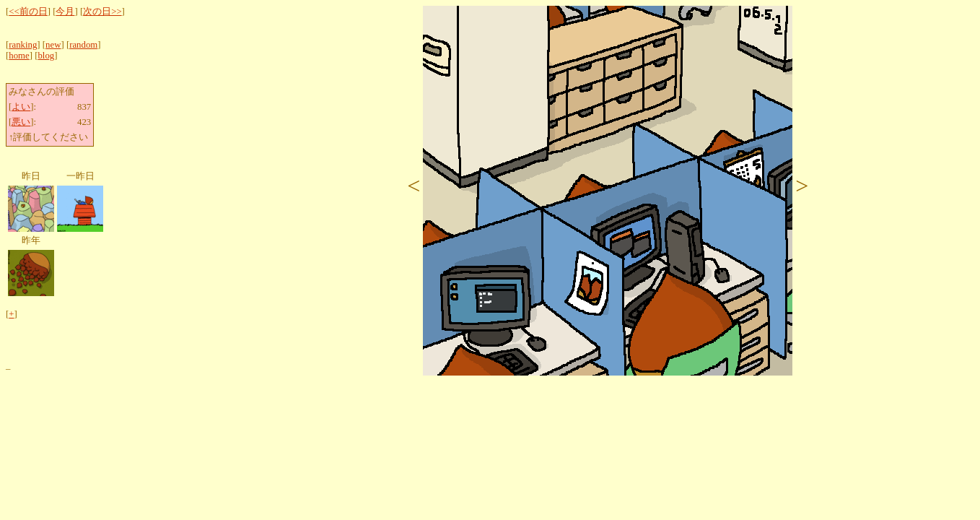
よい (21, 107)
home (19, 56)
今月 (65, 12)
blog (46, 56)
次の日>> (102, 12)
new (53, 45)
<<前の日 (28, 12)
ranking (23, 45)
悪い (21, 122)
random (83, 45)
